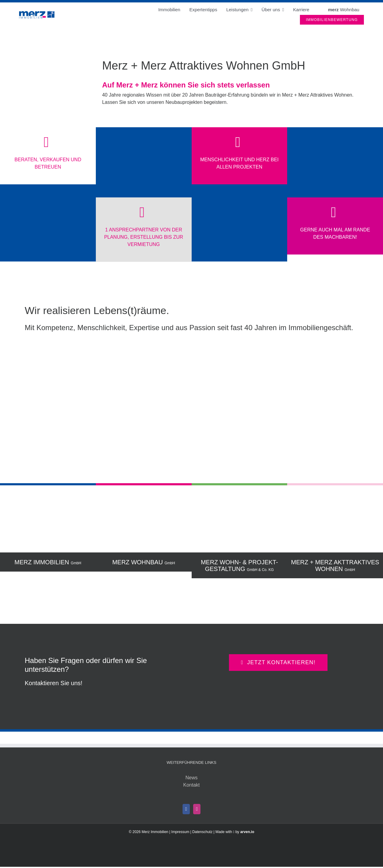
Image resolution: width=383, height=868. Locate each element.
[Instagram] (197, 809)
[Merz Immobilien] (37, 12)
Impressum (180, 832)
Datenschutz (202, 832)
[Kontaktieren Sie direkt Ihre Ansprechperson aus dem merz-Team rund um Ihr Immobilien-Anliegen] (278, 663)
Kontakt (191, 785)
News (191, 778)
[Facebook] (186, 809)
